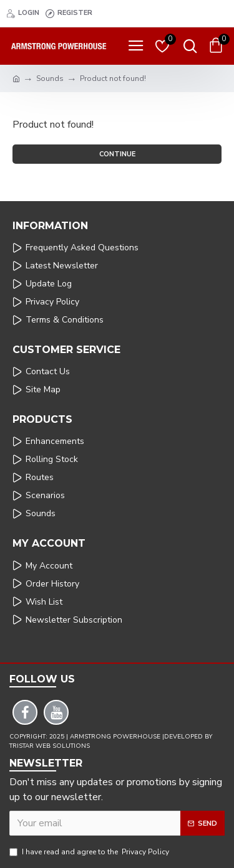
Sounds (50, 78)
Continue (117, 154)
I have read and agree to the (90, 852)
